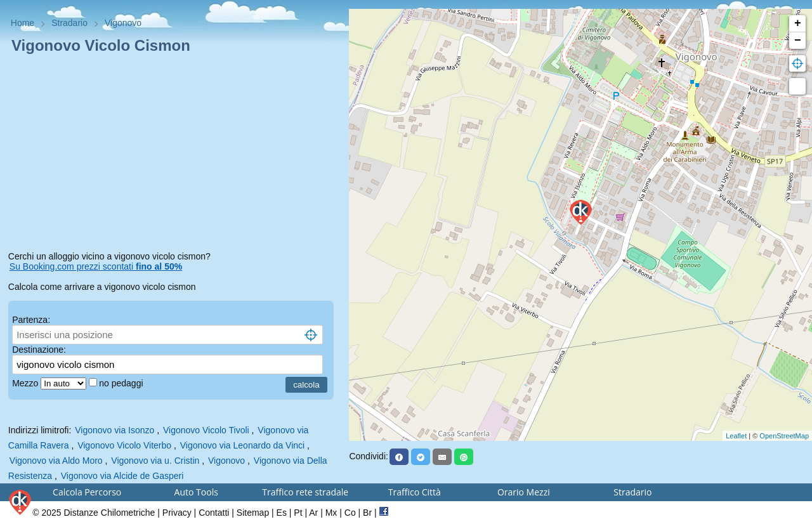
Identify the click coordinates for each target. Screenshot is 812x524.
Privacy (177, 513)
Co (350, 513)
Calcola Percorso (87, 492)
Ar (313, 513)
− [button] (798, 41)
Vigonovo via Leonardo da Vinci (242, 445)
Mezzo (26, 383)
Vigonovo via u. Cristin (155, 461)
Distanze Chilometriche (109, 513)
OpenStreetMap (784, 436)
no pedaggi (122, 383)
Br (367, 513)
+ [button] (798, 23)
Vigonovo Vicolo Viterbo (124, 445)
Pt (298, 513)
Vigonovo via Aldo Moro (56, 461)
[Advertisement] (175, 155)
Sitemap (253, 513)
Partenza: (31, 320)
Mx (331, 513)
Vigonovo (226, 461)
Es (282, 513)
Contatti (214, 513)
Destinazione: (39, 350)
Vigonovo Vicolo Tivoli (206, 430)
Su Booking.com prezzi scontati (96, 266)
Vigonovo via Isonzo (115, 430)
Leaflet (736, 436)
